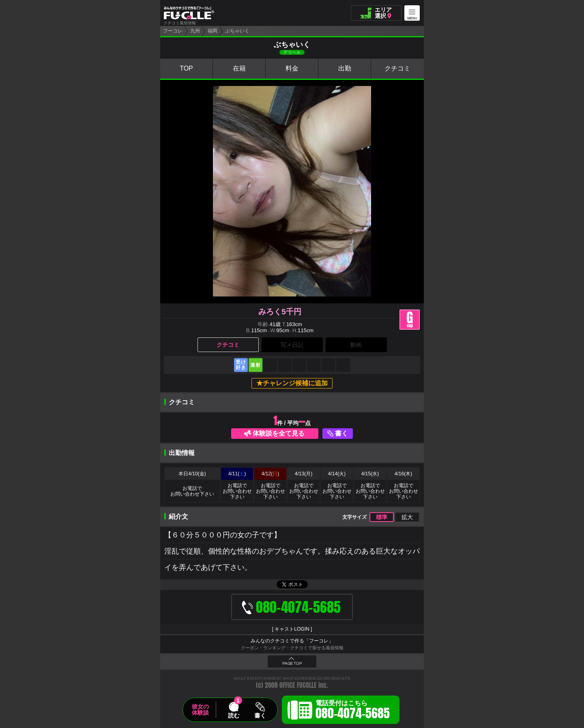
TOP (186, 68)
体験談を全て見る (279, 433)
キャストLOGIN (292, 629)
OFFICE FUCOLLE (298, 685)
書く (341, 433)
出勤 (345, 68)
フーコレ (173, 31)
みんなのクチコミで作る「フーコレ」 (292, 641)
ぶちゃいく (237, 31)
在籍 (239, 68)
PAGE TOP (292, 664)
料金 (292, 68)
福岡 (213, 31)
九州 (195, 31)
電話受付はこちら (353, 711)
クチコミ (397, 68)
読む (234, 715)
